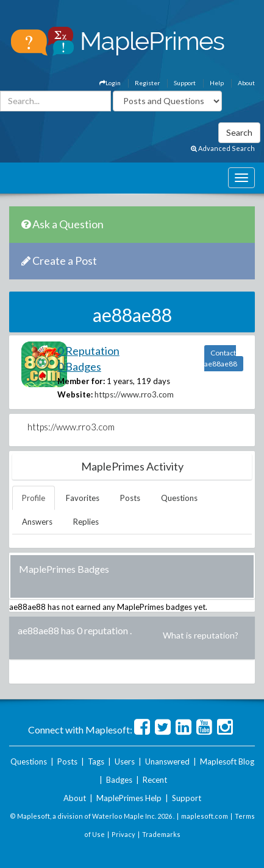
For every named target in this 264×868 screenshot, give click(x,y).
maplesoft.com (205, 816)
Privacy (123, 834)
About (246, 83)
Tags (96, 761)
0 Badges (79, 366)
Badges (119, 780)
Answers (37, 522)
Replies (86, 522)
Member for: (81, 381)
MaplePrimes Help (129, 798)
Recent (155, 780)
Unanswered (167, 761)
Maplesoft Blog (227, 761)
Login (110, 83)
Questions (179, 498)
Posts (130, 498)
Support (185, 83)
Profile (34, 498)
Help (217, 83)
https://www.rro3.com (134, 394)
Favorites (83, 498)
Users (125, 761)
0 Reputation (88, 351)
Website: (75, 394)
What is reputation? (201, 635)
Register (147, 83)
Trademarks (161, 834)
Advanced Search (223, 148)
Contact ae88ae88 (221, 358)
